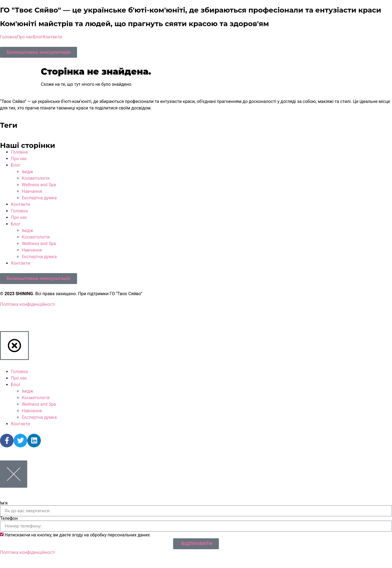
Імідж (27, 172)
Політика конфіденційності (27, 304)
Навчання (32, 191)
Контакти (52, 37)
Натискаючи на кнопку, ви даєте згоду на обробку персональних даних (77, 535)
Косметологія (36, 178)
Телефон (9, 518)
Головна (8, 37)
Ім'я (4, 503)
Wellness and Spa (39, 185)
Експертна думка (39, 198)
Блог (38, 37)
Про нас (25, 37)
